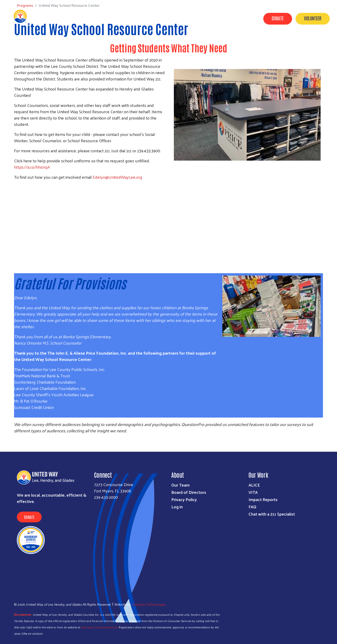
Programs (147, 40)
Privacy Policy (184, 499)
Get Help (122, 40)
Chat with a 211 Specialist (272, 514)
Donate (278, 18)
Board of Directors (189, 492)
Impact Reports (263, 499)
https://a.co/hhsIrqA (32, 167)
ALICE (254, 485)
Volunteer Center (228, 40)
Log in (177, 507)
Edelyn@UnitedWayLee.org (117, 177)
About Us (259, 40)
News (301, 40)
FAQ (252, 507)
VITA (253, 492)
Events (282, 40)
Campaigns (195, 40)
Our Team (180, 485)
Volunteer (313, 18)
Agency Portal (316, 47)
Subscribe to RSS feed (16, 443)
